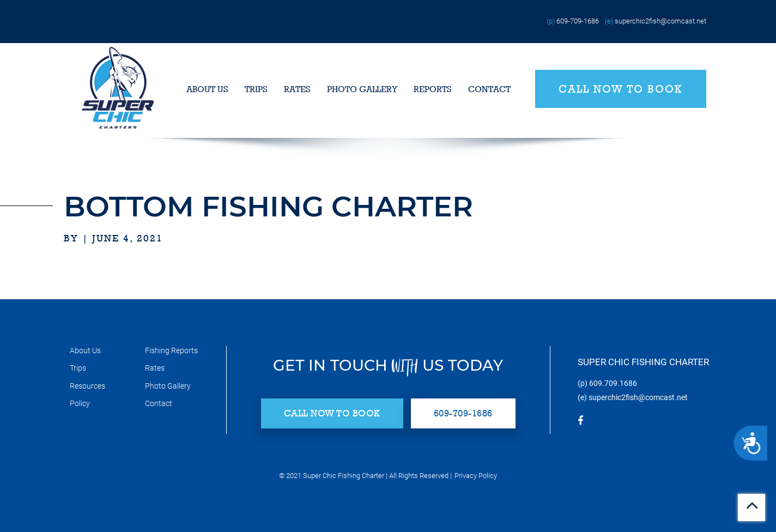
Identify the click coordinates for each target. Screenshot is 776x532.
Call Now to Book (621, 89)
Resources (87, 386)
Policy (80, 403)
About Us (207, 89)
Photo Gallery (362, 89)
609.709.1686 (613, 383)
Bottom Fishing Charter (268, 206)
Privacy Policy (476, 476)
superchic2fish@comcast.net (660, 21)
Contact (489, 89)
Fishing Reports (171, 350)
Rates (297, 89)
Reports (433, 89)
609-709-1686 (578, 21)
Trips (256, 89)
